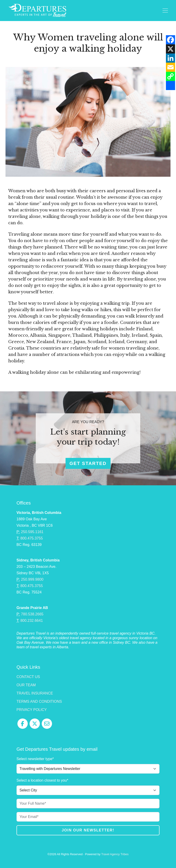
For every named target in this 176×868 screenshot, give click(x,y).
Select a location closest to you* (42, 780)
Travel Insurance (35, 693)
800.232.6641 (32, 621)
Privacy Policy (32, 710)
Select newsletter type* (35, 759)
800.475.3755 (32, 538)
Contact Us (28, 677)
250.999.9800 (32, 579)
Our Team (26, 685)
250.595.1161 (32, 532)
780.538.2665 (32, 614)
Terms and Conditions (39, 701)
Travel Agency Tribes (115, 854)
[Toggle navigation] (165, 11)
